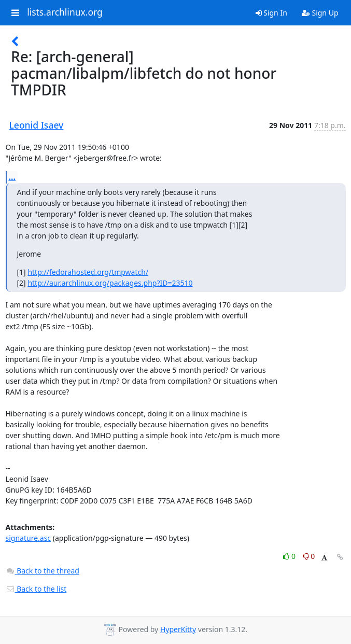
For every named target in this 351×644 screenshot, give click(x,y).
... (12, 177)
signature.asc (29, 538)
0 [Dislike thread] (309, 556)
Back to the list (36, 589)
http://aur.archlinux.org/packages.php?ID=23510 (110, 283)
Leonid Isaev (37, 125)
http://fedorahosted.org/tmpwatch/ (88, 272)
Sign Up (320, 13)
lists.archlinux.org (65, 12)
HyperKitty (178, 629)
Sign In (271, 13)
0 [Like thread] (290, 556)
